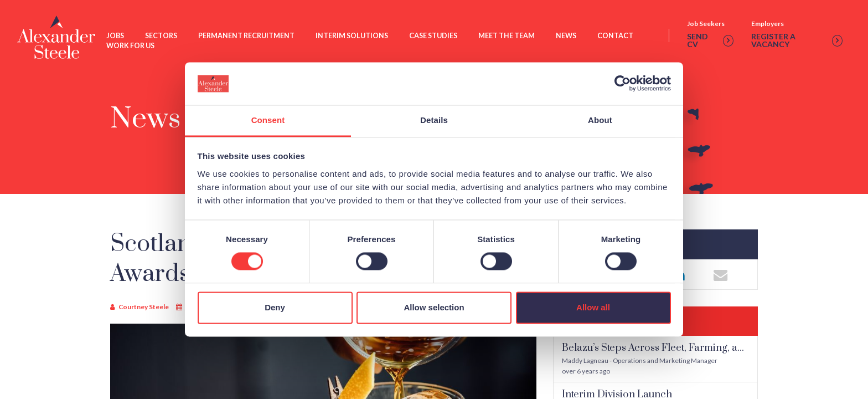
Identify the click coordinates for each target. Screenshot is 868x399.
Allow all (593, 307)
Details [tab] (434, 120)
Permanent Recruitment (247, 36)
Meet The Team (508, 36)
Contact (616, 36)
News (567, 36)
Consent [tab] (268, 120)
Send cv (711, 42)
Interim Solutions (353, 36)
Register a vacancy (797, 42)
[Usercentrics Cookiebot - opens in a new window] (622, 84)
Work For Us (131, 47)
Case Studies (434, 36)
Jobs (116, 36)
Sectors (162, 36)
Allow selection (434, 307)
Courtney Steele (144, 307)
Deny (275, 307)
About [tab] (600, 120)
